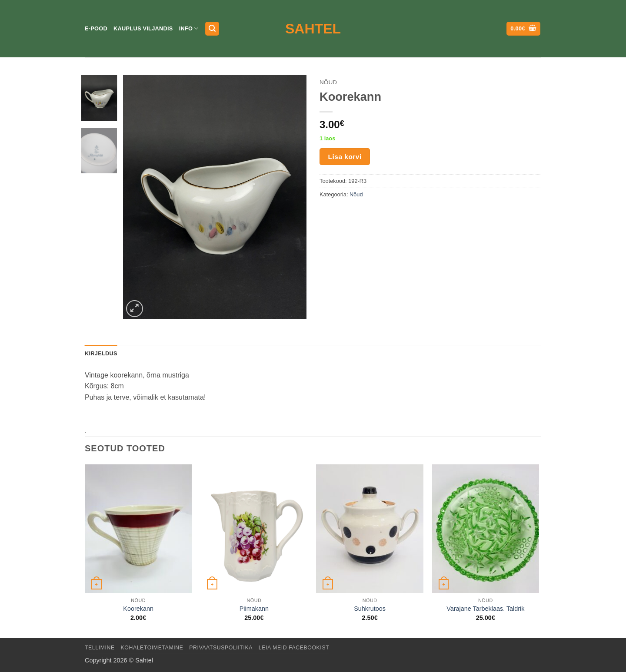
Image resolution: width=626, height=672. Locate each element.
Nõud (328, 82)
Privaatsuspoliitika (221, 648)
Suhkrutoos (370, 609)
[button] (212, 29)
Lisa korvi (345, 157)
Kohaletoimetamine (152, 648)
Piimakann (254, 609)
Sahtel (313, 29)
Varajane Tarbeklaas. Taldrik (485, 609)
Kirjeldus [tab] (101, 353)
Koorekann (138, 609)
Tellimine (100, 648)
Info (189, 28)
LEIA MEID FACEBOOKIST (294, 648)
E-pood (96, 28)
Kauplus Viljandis (143, 28)
